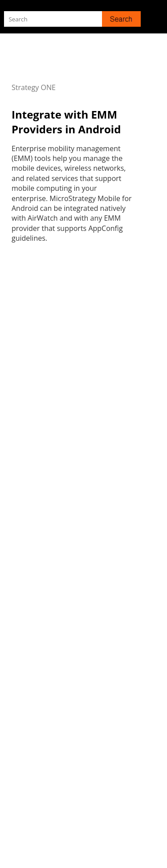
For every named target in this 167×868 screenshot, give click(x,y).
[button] (121, 19)
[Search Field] (72, 19)
